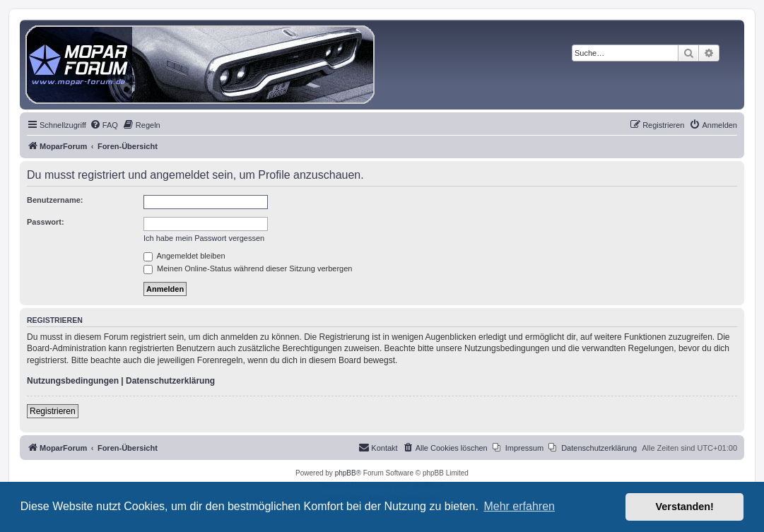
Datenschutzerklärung (170, 381)
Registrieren (53, 411)
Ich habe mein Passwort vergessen (204, 238)
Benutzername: (55, 200)
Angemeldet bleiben (184, 256)
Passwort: (46, 222)
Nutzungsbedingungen (73, 381)
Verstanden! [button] (685, 507)
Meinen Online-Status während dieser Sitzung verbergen (248, 268)
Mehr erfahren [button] (519, 506)
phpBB (346, 473)
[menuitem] (104, 125)
